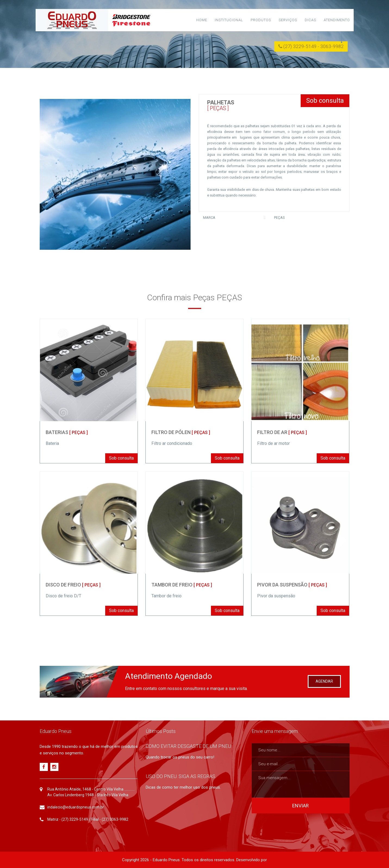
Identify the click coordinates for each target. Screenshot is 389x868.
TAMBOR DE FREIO (182, 585)
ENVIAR (301, 806)
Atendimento (337, 20)
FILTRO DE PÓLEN (181, 432)
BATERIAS (67, 432)
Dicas (310, 20)
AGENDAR (324, 681)
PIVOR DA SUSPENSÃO (292, 585)
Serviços (288, 20)
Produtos (261, 20)
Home (202, 20)
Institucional (229, 20)
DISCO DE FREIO (73, 585)
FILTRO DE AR (282, 432)
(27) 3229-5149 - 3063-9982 (311, 46)
